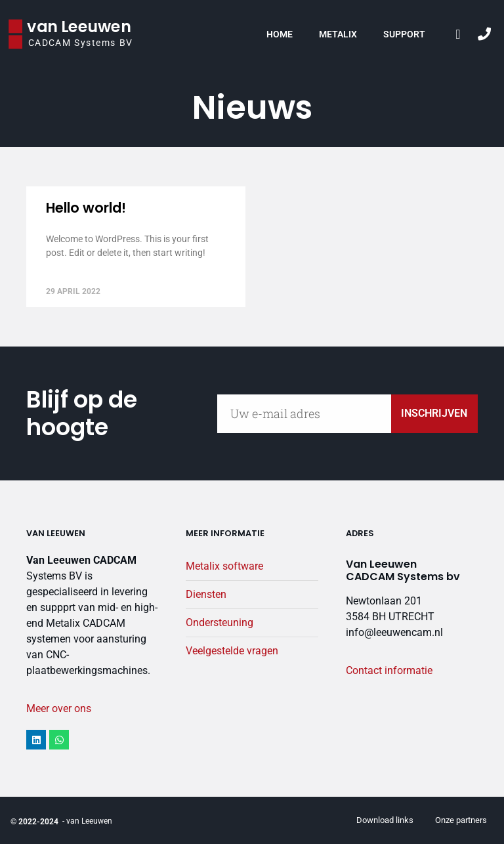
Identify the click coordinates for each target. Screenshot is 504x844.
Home (280, 34)
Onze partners (461, 820)
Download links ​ (386, 820)
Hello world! (86, 208)
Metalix (338, 34)
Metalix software (224, 566)
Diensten (206, 594)
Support (404, 34)
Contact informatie (389, 670)
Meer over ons (59, 708)
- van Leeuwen (87, 821)
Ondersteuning (220, 622)
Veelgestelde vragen (232, 651)
